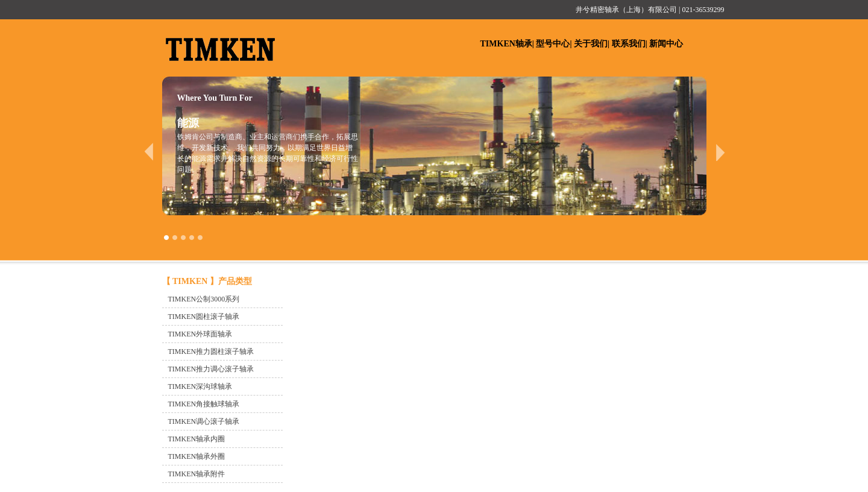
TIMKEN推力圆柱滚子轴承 (211, 352)
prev (149, 152)
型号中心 (553, 44)
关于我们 (591, 44)
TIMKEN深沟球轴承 (200, 386)
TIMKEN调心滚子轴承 (204, 421)
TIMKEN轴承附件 (197, 474)
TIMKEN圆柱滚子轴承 (204, 317)
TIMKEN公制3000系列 (204, 299)
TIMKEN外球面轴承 (200, 334)
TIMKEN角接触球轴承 (204, 404)
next (721, 152)
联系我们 (629, 44)
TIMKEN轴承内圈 (197, 439)
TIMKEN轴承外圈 (197, 456)
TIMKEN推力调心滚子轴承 (211, 369)
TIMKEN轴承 (506, 44)
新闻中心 (666, 44)
